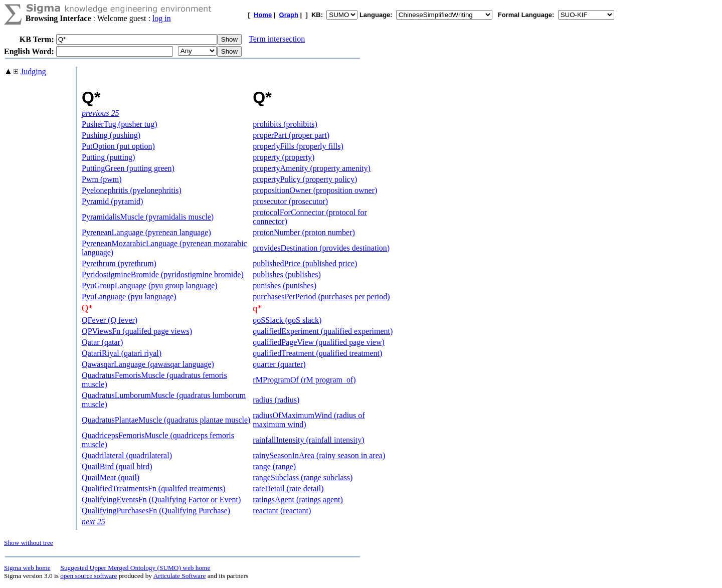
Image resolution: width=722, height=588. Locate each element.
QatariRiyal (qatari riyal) (122, 353)
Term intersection (277, 39)
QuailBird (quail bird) (117, 466)
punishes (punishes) (285, 285)
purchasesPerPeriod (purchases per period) (321, 297)
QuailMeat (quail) (111, 477)
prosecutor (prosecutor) (290, 201)
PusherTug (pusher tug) (120, 124)
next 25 (94, 522)
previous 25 (101, 113)
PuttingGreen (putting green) (128, 168)
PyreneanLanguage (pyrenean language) (146, 232)
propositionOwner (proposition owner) (315, 190)
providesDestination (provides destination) (321, 248)
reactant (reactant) (282, 511)
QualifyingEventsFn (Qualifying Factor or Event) (161, 500)
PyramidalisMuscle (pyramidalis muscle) (148, 217)
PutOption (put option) (118, 146)
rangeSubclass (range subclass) (303, 477)
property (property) (284, 157)
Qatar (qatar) (102, 342)
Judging (33, 71)
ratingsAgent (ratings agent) (298, 500)
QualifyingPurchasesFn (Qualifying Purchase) (156, 511)
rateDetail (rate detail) (288, 488)
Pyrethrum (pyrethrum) (119, 263)
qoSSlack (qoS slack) (287, 320)
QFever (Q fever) (110, 320)
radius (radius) (276, 400)
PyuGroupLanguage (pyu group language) (150, 285)
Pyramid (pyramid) (112, 201)
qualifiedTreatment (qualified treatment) (317, 353)
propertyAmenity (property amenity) (312, 168)
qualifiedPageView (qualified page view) (319, 342)
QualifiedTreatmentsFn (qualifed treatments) (153, 488)
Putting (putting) (108, 157)
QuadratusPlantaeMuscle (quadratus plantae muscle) (166, 420)
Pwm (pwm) (102, 179)
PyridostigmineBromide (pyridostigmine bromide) (163, 274)
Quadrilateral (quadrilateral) (127, 455)
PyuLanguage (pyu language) (129, 297)
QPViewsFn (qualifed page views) (137, 331)
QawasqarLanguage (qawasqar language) (148, 364)
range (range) (274, 466)
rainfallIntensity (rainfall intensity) (308, 440)
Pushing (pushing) (111, 135)
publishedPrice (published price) (305, 263)
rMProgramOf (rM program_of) (304, 380)
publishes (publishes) (287, 274)
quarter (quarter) (279, 364)
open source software (88, 576)
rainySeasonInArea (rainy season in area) (319, 455)
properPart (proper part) (291, 135)
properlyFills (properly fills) (298, 146)
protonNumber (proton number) (304, 232)
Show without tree (29, 543)
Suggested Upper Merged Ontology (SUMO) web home (136, 568)
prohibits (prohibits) (285, 124)
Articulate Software (180, 576)
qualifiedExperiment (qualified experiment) (323, 331)
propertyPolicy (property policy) (305, 179)
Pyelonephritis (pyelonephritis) (132, 190)
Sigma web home (27, 568)
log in (162, 18)
